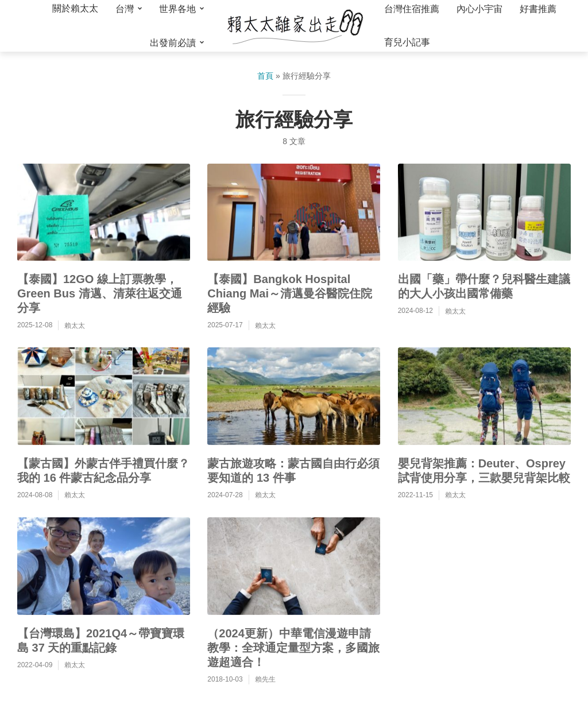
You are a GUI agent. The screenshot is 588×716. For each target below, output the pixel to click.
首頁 (265, 76)
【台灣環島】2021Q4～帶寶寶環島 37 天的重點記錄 (101, 640)
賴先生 (265, 679)
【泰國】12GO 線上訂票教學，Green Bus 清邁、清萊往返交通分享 (100, 293)
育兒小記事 (407, 42)
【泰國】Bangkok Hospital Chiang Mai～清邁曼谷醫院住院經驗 (290, 293)
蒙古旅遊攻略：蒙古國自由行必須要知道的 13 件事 (293, 471)
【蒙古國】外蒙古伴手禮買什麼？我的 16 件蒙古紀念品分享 (103, 471)
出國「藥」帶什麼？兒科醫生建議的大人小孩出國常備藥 (484, 286)
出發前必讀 (173, 43)
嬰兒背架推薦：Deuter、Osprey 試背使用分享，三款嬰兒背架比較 (484, 471)
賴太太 (75, 326)
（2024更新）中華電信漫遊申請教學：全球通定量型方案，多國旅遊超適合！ (293, 648)
